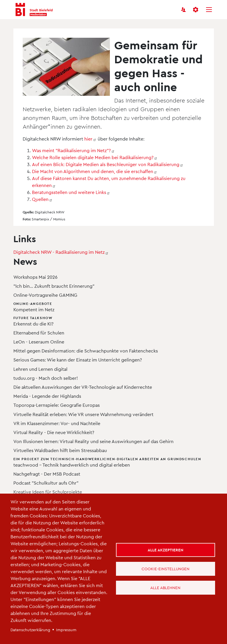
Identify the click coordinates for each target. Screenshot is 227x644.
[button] (196, 10)
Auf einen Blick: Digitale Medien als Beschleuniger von (108, 164)
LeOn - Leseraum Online (39, 342)
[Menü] (209, 10)
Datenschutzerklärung (30, 630)
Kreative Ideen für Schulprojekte (48, 492)
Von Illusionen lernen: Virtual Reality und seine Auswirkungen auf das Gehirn (93, 441)
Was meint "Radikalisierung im (73, 150)
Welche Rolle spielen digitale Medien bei (95, 157)
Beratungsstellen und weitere (71, 192)
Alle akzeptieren (166, 550)
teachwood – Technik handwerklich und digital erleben (107, 462)
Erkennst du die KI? (107, 321)
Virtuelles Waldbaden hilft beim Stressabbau (60, 450)
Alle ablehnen (165, 588)
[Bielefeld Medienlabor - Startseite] (34, 10)
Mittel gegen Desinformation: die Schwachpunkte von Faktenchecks (86, 351)
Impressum (66, 630)
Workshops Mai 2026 (35, 277)
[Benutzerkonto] (183, 10)
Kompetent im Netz (107, 306)
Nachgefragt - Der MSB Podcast (47, 474)
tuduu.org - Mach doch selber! (46, 378)
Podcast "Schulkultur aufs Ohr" (46, 483)
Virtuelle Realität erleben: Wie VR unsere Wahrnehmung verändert (83, 414)
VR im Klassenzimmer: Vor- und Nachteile (57, 423)
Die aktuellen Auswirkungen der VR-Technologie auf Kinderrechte (83, 387)
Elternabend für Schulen (39, 333)
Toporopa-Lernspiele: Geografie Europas (57, 405)
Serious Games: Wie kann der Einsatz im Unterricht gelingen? (78, 360)
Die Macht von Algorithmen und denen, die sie (95, 171)
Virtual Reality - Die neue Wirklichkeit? (54, 432)
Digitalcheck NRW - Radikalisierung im (61, 252)
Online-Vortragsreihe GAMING (45, 295)
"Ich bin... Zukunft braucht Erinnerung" (54, 286)
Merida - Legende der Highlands (47, 396)
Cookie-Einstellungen (166, 569)
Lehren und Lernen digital (40, 369)
